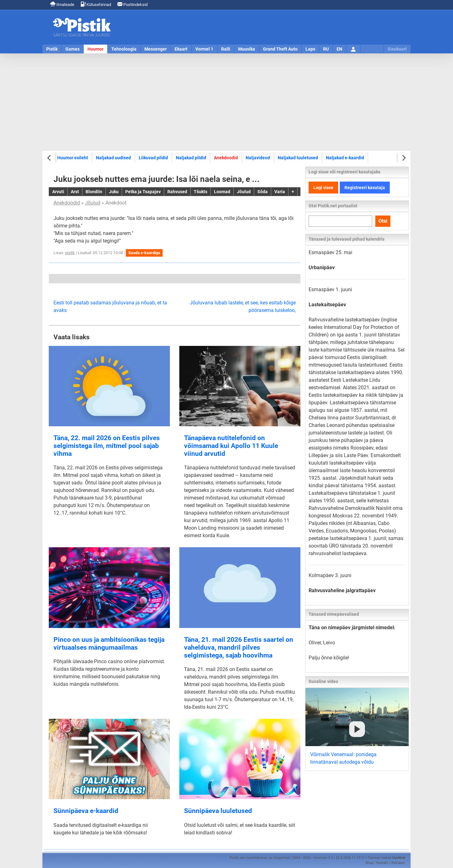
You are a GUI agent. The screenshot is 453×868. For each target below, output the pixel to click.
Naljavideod (258, 158)
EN (339, 49)
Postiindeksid (132, 4)
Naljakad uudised (113, 158)
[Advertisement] (226, 102)
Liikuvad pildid (153, 158)
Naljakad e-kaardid (345, 158)
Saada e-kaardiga (144, 253)
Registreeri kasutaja (365, 188)
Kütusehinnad (96, 4)
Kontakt (382, 863)
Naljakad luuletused (298, 158)
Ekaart (181, 49)
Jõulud (93, 203)
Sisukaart (397, 49)
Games (73, 49)
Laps (310, 49)
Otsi (383, 221)
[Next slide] (403, 158)
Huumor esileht (73, 158)
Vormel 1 (204, 49)
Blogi (369, 863)
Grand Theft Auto (280, 49)
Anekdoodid (226, 158)
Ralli (226, 49)
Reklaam (398, 863)
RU (326, 49)
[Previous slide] (50, 158)
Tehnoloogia (124, 49)
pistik (70, 253)
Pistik (52, 49)
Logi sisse (323, 188)
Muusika (247, 49)
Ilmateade (62, 4)
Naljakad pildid (191, 158)
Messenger (156, 49)
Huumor (95, 49)
